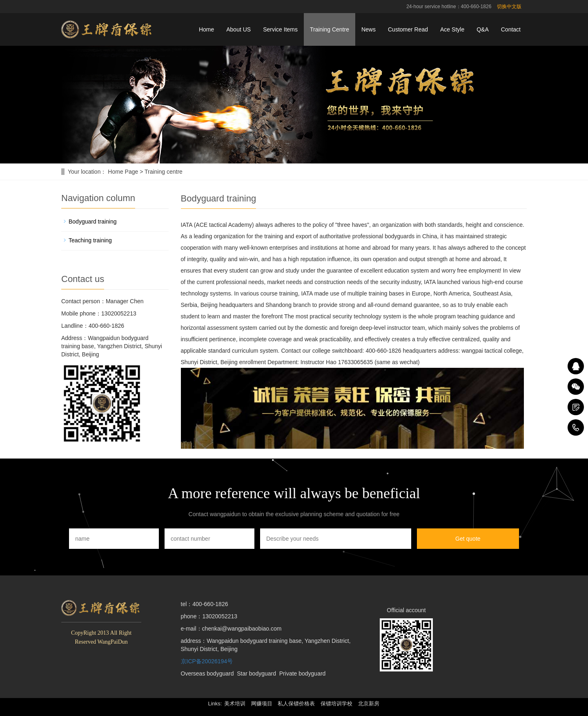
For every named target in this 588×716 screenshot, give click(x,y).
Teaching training (90, 240)
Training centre (164, 172)
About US (238, 29)
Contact (511, 29)
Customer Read (408, 29)
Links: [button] (215, 704)
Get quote (468, 539)
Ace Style (452, 29)
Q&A (483, 29)
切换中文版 (509, 7)
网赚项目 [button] (262, 704)
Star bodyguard (256, 673)
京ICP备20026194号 (207, 661)
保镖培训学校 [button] (336, 704)
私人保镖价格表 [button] (296, 704)
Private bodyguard (303, 673)
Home (206, 29)
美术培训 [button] (235, 704)
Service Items (280, 29)
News (369, 29)
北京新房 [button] (369, 704)
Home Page (123, 172)
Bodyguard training (93, 222)
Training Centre (330, 29)
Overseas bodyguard (207, 673)
